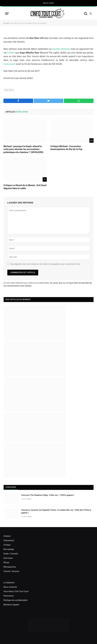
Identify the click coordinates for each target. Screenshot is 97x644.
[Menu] (7, 14)
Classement (9, 540)
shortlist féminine (61, 49)
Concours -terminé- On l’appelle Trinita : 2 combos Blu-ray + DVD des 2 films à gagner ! (56, 511)
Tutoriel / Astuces (11, 571)
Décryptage (9, 549)
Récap (6, 562)
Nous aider (48, 3)
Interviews (8, 558)
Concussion (9, 64)
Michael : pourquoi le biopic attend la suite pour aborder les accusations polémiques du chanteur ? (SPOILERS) (23, 149)
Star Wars (9, 90)
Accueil (6, 23)
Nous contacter (10, 587)
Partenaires (9, 596)
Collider (11, 53)
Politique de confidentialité (15, 600)
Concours (11, 487)
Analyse (7, 536)
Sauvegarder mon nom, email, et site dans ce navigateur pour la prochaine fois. (45, 264)
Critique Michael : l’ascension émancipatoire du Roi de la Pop (66, 148)
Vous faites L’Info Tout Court (16, 591)
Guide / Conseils (11, 554)
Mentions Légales (11, 605)
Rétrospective (10, 567)
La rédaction (9, 583)
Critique (7, 545)
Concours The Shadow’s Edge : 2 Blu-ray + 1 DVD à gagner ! (48, 495)
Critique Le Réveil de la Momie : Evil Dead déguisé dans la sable (25, 187)
